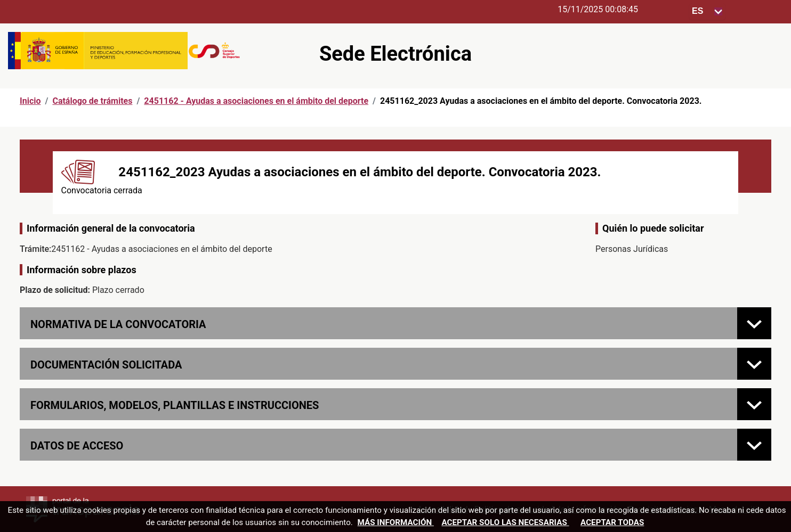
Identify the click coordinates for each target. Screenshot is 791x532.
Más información (396, 522)
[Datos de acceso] (754, 445)
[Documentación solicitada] (754, 364)
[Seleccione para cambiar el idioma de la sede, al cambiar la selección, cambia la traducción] (707, 11)
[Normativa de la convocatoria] (754, 323)
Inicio (30, 101)
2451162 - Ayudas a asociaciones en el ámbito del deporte (256, 101)
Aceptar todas (612, 522)
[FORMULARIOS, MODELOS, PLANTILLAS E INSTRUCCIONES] (754, 404)
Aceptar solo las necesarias (505, 522)
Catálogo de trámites (92, 101)
